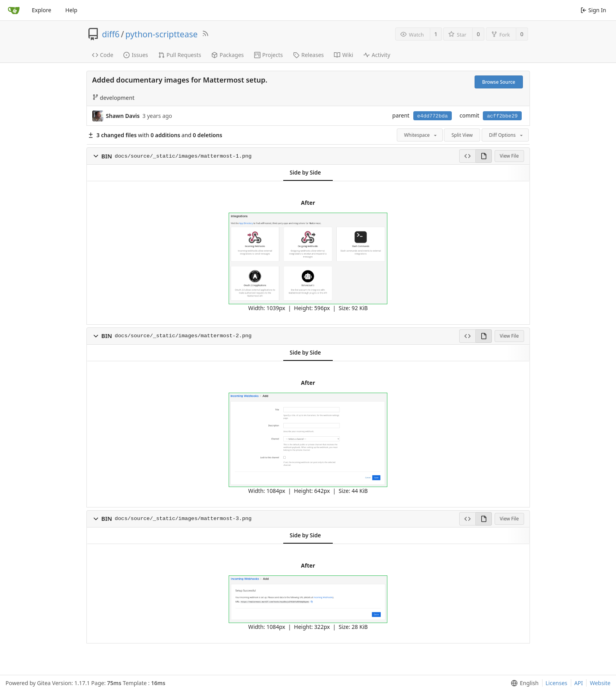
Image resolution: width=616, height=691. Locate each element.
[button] (96, 156)
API (579, 683)
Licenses (557, 683)
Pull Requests (180, 55)
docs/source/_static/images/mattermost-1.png (183, 156)
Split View (462, 135)
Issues (136, 55)
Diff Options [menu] (507, 135)
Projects (269, 55)
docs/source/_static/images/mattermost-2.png (183, 336)
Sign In (593, 10)
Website (600, 683)
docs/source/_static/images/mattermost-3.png (183, 519)
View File (509, 156)
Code (103, 55)
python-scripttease (161, 34)
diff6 (111, 34)
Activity (377, 55)
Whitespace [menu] (421, 135)
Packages (228, 55)
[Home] (14, 10)
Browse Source (499, 82)
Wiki (344, 55)
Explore (41, 10)
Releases (308, 55)
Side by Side (305, 172)
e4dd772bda (433, 116)
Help (71, 10)
